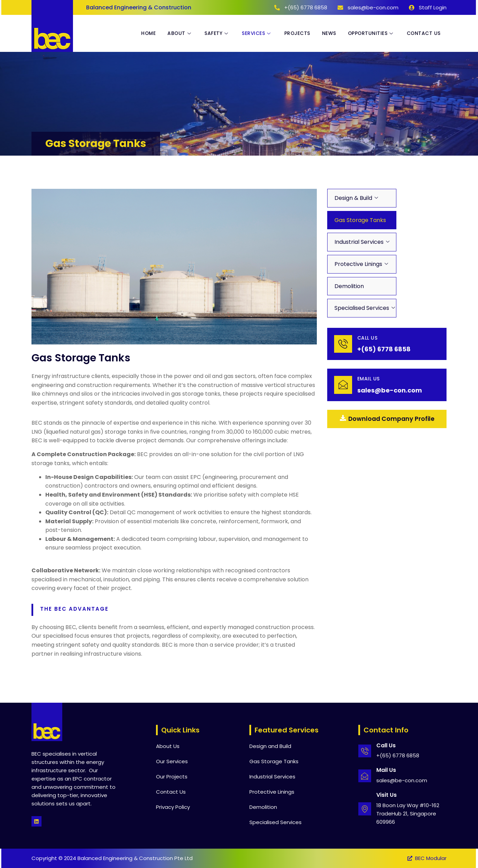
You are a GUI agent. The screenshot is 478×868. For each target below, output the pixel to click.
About (174, 34)
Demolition (349, 286)
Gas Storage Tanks (360, 220)
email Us (369, 379)
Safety (212, 34)
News (326, 34)
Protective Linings (358, 264)
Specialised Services (362, 308)
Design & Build (353, 198)
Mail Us (387, 770)
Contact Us (423, 34)
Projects (294, 34)
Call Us (368, 338)
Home (141, 34)
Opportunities (370, 34)
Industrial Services (359, 242)
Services (253, 34)
